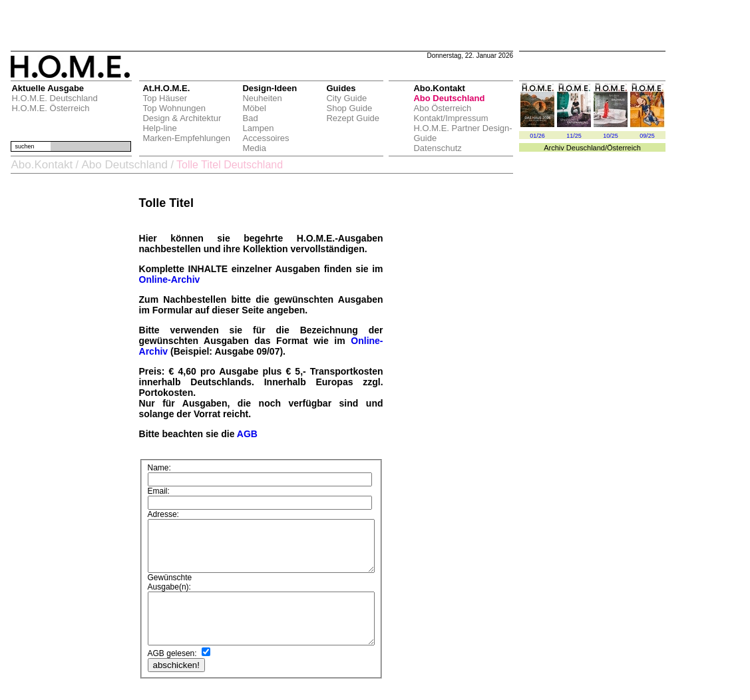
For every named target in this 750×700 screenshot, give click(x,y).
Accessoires (264, 138)
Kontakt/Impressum (449, 118)
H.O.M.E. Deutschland (52, 98)
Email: (155, 484)
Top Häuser (162, 98)
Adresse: (159, 496)
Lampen (256, 128)
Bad (248, 118)
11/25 (574, 136)
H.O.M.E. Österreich (48, 108)
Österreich (624, 148)
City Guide (344, 98)
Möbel (252, 108)
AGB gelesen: (168, 655)
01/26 (537, 136)
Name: (155, 470)
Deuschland (586, 148)
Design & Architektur (180, 118)
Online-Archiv (166, 279)
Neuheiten (260, 98)
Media (252, 148)
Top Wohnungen (172, 108)
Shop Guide (347, 108)
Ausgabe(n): (165, 578)
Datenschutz (435, 148)
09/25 (647, 136)
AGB (244, 434)
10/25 (611, 136)
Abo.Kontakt (40, 165)
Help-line (157, 128)
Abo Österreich (440, 108)
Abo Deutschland (447, 98)
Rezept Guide (351, 118)
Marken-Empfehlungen (184, 138)
